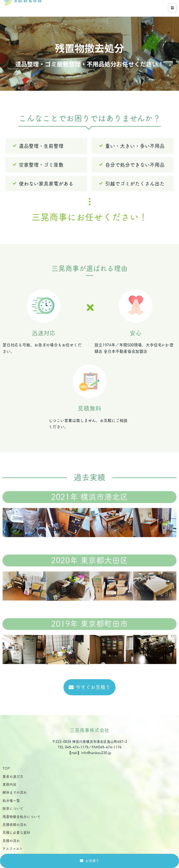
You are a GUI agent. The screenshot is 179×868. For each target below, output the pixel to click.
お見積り (92, 861)
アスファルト (13, 849)
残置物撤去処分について (22, 817)
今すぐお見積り (93, 687)
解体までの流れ (15, 792)
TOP (6, 768)
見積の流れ (11, 841)
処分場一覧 (11, 801)
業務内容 (9, 784)
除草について (13, 809)
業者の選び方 (13, 777)
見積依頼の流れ (15, 825)
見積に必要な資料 (16, 833)
